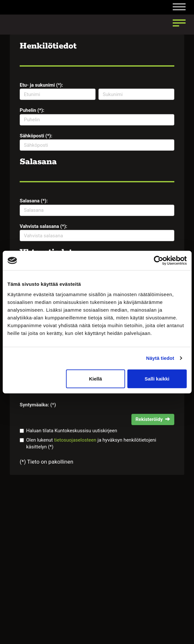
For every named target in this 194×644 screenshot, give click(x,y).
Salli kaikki (157, 378)
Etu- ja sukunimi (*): (41, 85)
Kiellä (96, 378)
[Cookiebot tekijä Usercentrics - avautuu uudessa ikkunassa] (158, 261)
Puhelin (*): (32, 110)
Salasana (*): (34, 201)
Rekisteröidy (153, 419)
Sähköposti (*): (36, 136)
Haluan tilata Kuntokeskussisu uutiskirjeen (72, 431)
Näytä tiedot (160, 358)
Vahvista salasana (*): (43, 226)
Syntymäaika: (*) (38, 405)
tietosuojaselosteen (75, 440)
